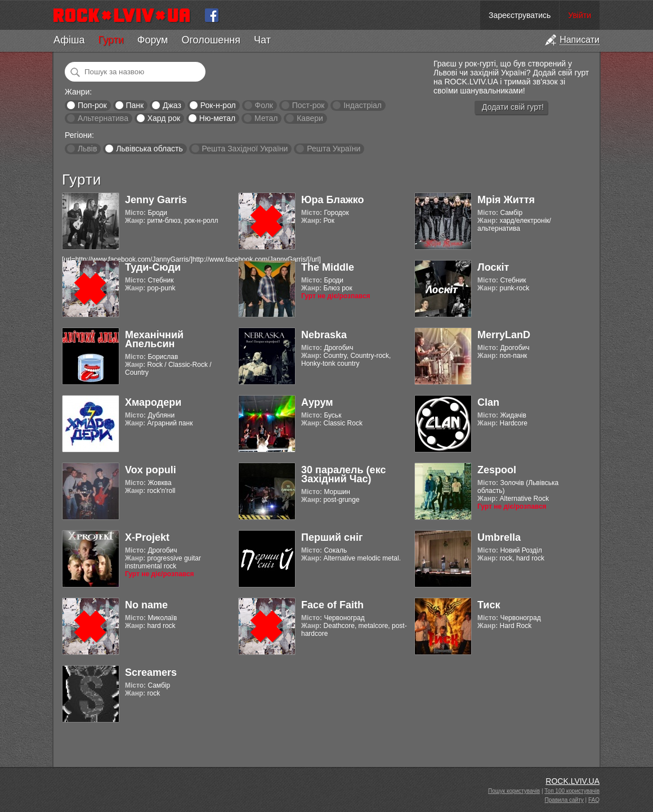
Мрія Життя (506, 200)
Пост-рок (308, 105)
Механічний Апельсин (154, 339)
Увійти (580, 15)
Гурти (111, 40)
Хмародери (153, 402)
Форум (153, 40)
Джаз (172, 105)
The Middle (328, 267)
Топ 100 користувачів (572, 791)
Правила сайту (564, 800)
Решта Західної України (245, 149)
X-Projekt (147, 537)
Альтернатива (103, 118)
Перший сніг (332, 537)
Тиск (489, 605)
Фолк (264, 105)
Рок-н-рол (218, 105)
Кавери (310, 118)
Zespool (497, 470)
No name (146, 605)
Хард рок (164, 118)
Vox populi (151, 470)
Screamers (151, 672)
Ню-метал (217, 118)
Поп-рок (92, 105)
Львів (87, 149)
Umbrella (499, 537)
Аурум (317, 402)
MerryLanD (504, 335)
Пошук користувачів (514, 791)
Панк (135, 105)
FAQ (594, 800)
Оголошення (211, 40)
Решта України (334, 149)
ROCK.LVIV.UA (573, 781)
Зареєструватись (520, 15)
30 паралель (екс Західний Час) (343, 474)
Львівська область (149, 149)
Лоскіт (493, 267)
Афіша (69, 40)
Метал (266, 118)
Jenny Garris (156, 200)
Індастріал (363, 105)
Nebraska (324, 335)
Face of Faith (332, 605)
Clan (488, 402)
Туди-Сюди (153, 267)
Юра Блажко (332, 200)
